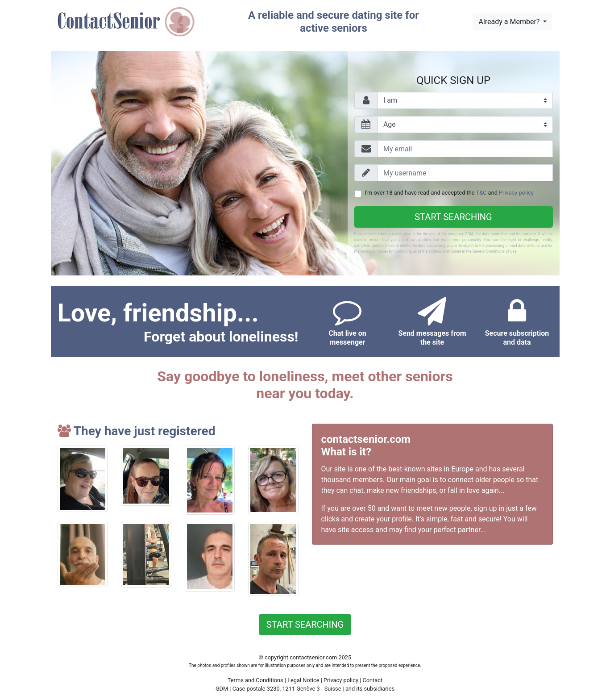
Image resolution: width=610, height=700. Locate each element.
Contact (372, 680)
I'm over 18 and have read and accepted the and (450, 193)
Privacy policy (516, 193)
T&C (481, 193)
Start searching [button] (305, 625)
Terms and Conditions (255, 680)
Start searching (453, 217)
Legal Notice (304, 680)
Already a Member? (510, 22)
